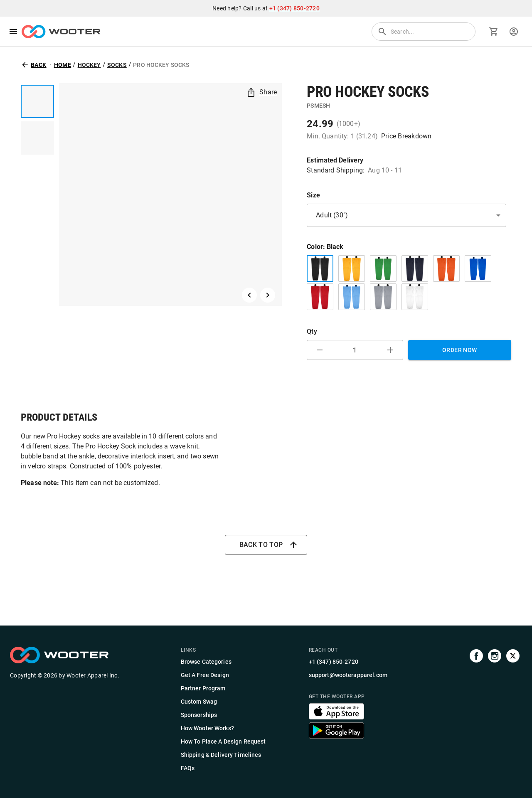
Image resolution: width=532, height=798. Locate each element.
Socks (117, 65)
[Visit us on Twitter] (513, 710)
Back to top (266, 545)
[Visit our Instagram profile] (495, 710)
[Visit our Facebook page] (476, 710)
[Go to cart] (494, 32)
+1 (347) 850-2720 (294, 8)
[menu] (13, 32)
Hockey (89, 65)
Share (262, 92)
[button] (406, 216)
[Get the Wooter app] (336, 717)
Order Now (460, 350)
